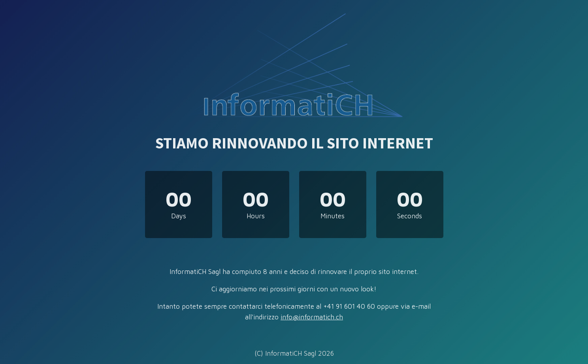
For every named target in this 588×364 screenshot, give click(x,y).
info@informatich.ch (312, 317)
